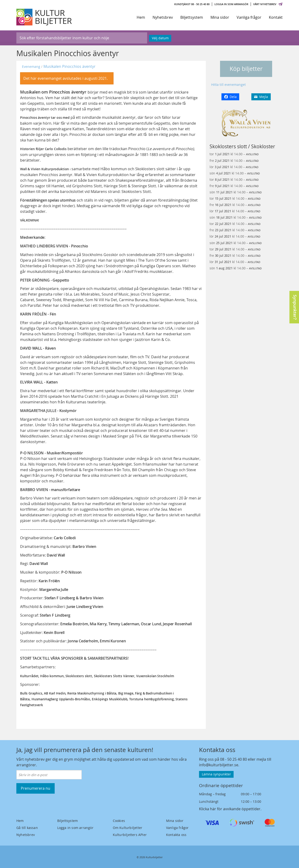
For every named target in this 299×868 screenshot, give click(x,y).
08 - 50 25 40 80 (233, 759)
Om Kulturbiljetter (128, 828)
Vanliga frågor (249, 17)
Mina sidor (220, 17)
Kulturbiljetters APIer (130, 835)
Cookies (119, 821)
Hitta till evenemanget (228, 85)
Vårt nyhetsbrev (268, 4)
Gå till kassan (27, 828)
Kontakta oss (176, 835)
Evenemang (31, 67)
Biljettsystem (192, 17)
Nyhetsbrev (163, 17)
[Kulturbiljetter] (44, 17)
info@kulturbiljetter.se (219, 765)
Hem (141, 17)
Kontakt (276, 17)
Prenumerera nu (36, 788)
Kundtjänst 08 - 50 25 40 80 (192, 4)
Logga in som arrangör (231, 4)
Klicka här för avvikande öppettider (230, 809)
